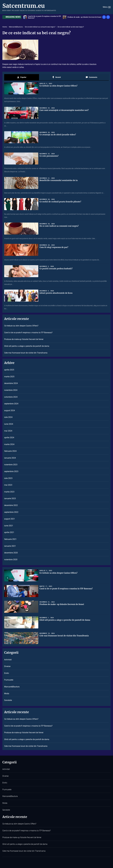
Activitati (8, 660)
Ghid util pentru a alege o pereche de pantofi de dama (27, 346)
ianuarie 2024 (10, 458)
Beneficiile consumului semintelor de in (59, 180)
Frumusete (9, 680)
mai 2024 (8, 431)
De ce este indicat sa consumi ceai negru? (59, 226)
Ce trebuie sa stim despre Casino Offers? (43, 17)
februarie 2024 (10, 451)
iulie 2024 (8, 417)
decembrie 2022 (11, 505)
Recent (56, 77)
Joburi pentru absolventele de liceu (56, 293)
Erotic (7, 673)
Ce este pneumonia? (49, 156)
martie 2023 (9, 492)
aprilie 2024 (9, 438)
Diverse (7, 666)
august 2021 (10, 519)
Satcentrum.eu (24, 6)
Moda (7, 694)
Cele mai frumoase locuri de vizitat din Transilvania (26, 353)
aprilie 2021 (9, 532)
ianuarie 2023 (10, 498)
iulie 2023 (8, 478)
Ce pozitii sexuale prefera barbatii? (56, 269)
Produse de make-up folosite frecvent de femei (24, 339)
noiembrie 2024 (11, 390)
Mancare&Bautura (12, 687)
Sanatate (8, 700)
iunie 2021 (9, 526)
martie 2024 (9, 444)
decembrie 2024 (11, 383)
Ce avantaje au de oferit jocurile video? (58, 135)
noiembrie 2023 (11, 465)
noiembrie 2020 (11, 560)
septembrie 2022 (11, 512)
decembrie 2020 (11, 553)
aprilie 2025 (9, 370)
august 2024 (10, 410)
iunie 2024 (9, 424)
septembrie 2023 (11, 471)
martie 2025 (9, 377)
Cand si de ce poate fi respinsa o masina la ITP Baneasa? (84, 17)
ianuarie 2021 (10, 546)
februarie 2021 (10, 539)
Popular (22, 77)
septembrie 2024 (11, 404)
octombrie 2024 (11, 397)
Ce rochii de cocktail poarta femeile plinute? (61, 202)
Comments (91, 77)
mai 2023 (8, 485)
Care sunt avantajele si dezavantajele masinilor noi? (64, 110)
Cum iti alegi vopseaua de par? (54, 247)
